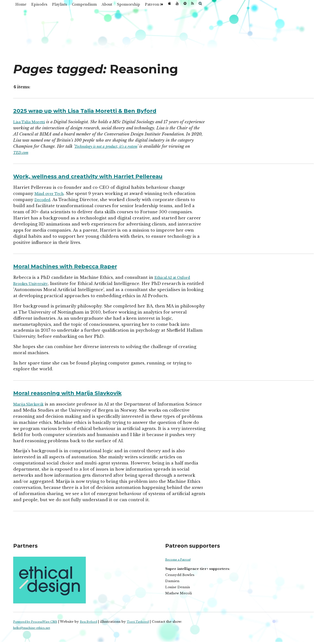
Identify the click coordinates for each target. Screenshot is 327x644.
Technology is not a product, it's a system (159, 146)
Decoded (44, 200)
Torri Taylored (151, 622)
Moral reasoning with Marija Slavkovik (81, 393)
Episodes (49, 6)
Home (24, 6)
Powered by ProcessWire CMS (39, 622)
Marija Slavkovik (31, 404)
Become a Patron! (180, 559)
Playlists (76, 6)
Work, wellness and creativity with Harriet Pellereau (107, 176)
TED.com (70, 152)
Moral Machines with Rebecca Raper (78, 266)
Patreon (201, 6)
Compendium (109, 6)
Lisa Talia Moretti (33, 122)
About (139, 6)
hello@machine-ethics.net (36, 628)
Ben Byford (98, 622)
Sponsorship (168, 6)
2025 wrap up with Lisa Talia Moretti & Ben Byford (103, 110)
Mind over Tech (52, 193)
